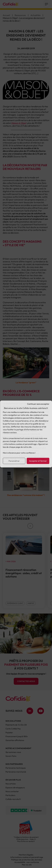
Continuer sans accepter (38, 404)
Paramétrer (14, 461)
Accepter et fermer (38, 461)
